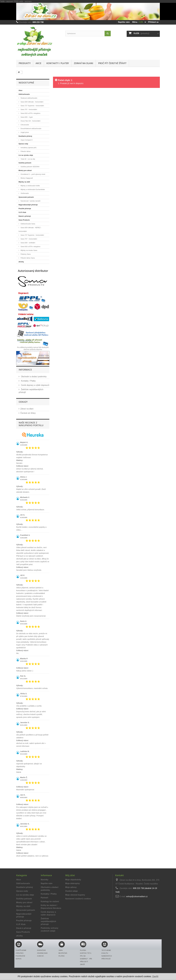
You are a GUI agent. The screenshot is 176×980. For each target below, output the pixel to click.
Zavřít (155, 976)
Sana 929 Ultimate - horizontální (32, 102)
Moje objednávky (73, 880)
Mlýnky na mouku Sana (29, 250)
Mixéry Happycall (26, 178)
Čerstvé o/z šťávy (28, 413)
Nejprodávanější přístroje (28, 205)
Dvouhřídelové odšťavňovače (31, 129)
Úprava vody (23, 144)
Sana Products (24, 220)
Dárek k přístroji (25, 216)
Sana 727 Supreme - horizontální (32, 106)
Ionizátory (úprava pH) (28, 148)
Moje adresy (71, 887)
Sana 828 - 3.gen (26, 117)
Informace (25, 370)
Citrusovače (25, 125)
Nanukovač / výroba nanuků (30, 201)
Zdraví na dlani (84, 63)
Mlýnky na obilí (24, 182)
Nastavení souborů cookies (78, 899)
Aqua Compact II (26, 140)
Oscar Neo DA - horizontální (30, 121)
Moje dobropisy (73, 883)
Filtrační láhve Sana (27, 258)
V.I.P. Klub (22, 212)
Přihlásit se (153, 22)
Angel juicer (25, 132)
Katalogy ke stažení (50, 902)
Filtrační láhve (25, 151)
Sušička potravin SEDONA (30, 167)
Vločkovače (24, 193)
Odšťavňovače (24, 94)
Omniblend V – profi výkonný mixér (33, 174)
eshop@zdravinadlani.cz (137, 896)
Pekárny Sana (25, 254)
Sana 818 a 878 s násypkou (30, 113)
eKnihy (21, 262)
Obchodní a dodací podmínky (33, 377)
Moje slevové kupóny (75, 895)
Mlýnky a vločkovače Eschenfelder (33, 189)
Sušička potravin (25, 163)
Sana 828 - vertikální (28, 243)
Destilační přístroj (25, 136)
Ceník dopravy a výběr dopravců (35, 385)
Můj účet (70, 875)
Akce (38, 63)
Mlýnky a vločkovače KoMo (30, 186)
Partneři (44, 898)
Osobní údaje (71, 891)
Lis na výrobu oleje (26, 155)
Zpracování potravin (26, 197)
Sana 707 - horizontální (29, 109)
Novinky (45, 880)
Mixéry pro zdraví (25, 170)
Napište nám (124, 22)
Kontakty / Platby (58, 63)
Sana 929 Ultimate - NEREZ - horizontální (30, 229)
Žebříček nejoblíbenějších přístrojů (48, 921)
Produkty (25, 63)
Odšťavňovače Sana (28, 224)
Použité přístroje (25, 209)
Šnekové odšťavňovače (29, 98)
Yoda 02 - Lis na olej (28, 159)
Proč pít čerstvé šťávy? (112, 63)
